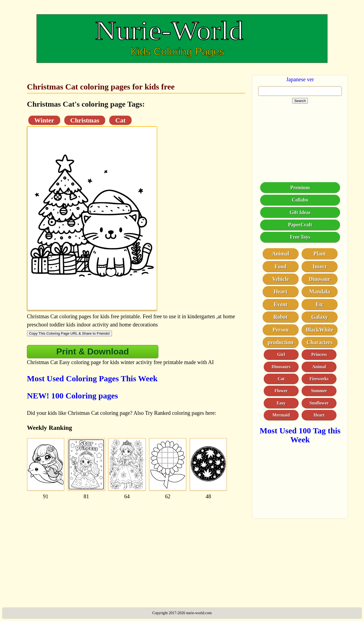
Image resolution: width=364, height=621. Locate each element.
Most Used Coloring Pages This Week (92, 378)
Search (300, 101)
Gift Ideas (300, 212)
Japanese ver (300, 79)
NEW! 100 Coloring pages (72, 396)
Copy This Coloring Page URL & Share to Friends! (69, 333)
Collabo (300, 200)
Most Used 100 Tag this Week (300, 435)
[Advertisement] (136, 542)
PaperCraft (300, 225)
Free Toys (300, 237)
